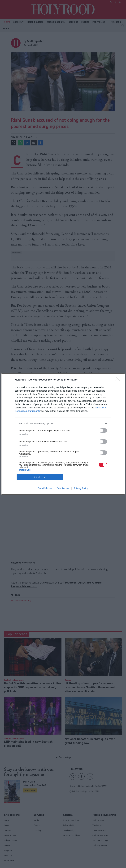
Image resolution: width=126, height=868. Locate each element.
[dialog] (63, 434)
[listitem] (63, 423)
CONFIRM (40, 477)
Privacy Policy (81, 488)
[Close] (119, 380)
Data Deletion (45, 488)
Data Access (63, 488)
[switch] (103, 430)
